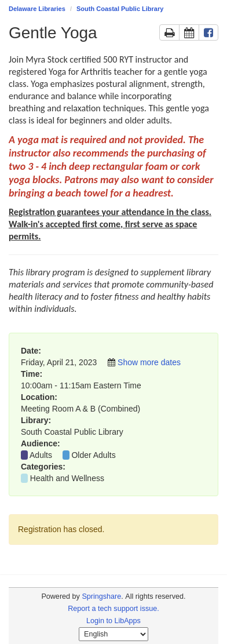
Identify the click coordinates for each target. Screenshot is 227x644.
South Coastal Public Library (120, 9)
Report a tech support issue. (113, 609)
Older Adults (93, 455)
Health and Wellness (67, 478)
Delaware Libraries (37, 9)
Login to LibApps (113, 621)
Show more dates (149, 362)
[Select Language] (113, 634)
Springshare (101, 596)
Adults (41, 455)
